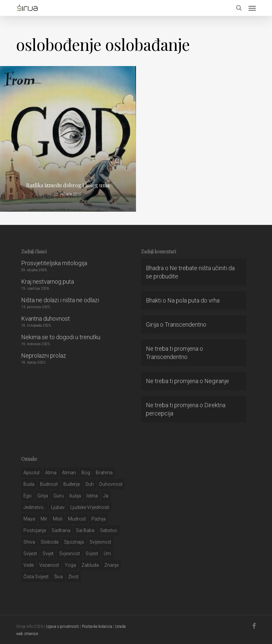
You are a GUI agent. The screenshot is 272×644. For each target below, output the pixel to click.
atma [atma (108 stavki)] (51, 473)
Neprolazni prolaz (44, 356)
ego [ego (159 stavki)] (28, 496)
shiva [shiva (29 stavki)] (29, 542)
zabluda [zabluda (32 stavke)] (90, 565)
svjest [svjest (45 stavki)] (92, 554)
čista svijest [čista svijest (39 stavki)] (36, 577)
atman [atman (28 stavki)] (69, 473)
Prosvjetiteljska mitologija (54, 263)
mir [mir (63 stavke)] (44, 519)
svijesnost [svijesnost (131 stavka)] (100, 542)
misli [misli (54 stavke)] (58, 519)
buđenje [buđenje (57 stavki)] (72, 484)
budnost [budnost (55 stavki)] (49, 484)
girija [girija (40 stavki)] (43, 496)
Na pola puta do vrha (193, 300)
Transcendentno (186, 324)
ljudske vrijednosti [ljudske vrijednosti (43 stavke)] (90, 507)
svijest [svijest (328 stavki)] (30, 554)
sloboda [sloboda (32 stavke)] (50, 542)
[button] (252, 8)
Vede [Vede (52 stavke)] (29, 565)
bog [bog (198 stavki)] (86, 473)
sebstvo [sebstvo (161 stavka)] (109, 530)
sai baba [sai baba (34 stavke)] (85, 530)
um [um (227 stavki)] (107, 554)
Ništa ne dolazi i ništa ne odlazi (60, 300)
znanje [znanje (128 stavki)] (111, 565)
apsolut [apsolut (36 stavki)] (32, 473)
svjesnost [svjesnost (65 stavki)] (69, 554)
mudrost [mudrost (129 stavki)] (77, 519)
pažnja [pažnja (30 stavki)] (99, 519)
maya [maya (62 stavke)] (29, 519)
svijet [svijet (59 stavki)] (48, 554)
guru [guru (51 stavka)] (59, 496)
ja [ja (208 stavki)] (106, 496)
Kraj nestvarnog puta (48, 282)
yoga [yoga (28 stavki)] (70, 565)
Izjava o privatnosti (63, 626)
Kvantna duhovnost (46, 319)
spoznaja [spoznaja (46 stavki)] (74, 542)
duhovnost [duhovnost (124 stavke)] (111, 484)
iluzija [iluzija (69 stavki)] (75, 496)
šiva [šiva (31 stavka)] (58, 577)
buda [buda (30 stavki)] (29, 484)
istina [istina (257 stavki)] (92, 496)
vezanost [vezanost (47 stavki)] (49, 565)
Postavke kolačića (97, 626)
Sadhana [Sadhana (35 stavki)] (61, 530)
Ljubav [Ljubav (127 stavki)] (58, 507)
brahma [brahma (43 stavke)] (104, 473)
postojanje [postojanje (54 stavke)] (35, 530)
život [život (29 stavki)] (73, 577)
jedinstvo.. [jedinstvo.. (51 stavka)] (34, 507)
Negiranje (217, 381)
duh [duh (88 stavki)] (90, 484)
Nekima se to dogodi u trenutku (61, 337)
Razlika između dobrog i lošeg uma (68, 185)
